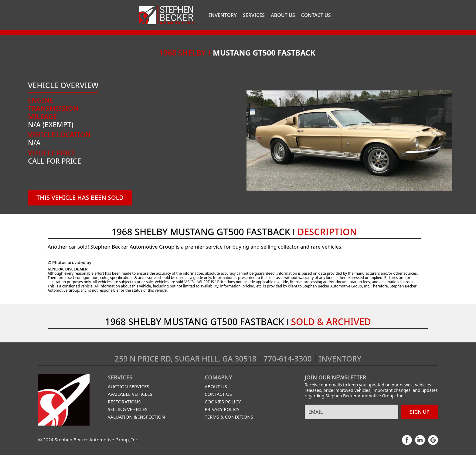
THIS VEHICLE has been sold (80, 197)
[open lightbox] (349, 141)
